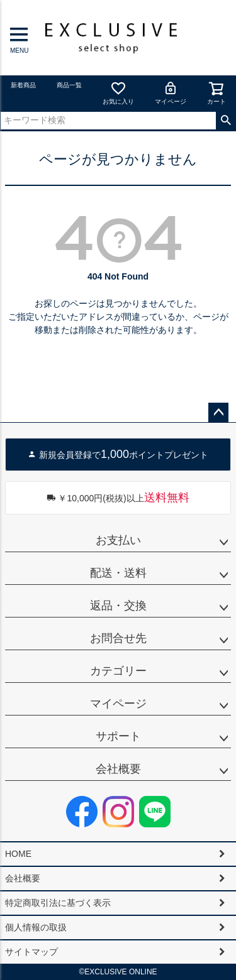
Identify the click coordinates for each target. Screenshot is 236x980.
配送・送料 (118, 573)
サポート (118, 736)
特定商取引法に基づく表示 (58, 903)
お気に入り (118, 93)
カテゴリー (118, 671)
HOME (18, 854)
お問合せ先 (118, 638)
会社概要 (118, 769)
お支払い (118, 540)
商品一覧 (69, 85)
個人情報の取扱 (36, 927)
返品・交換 (118, 606)
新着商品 (23, 85)
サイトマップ (31, 952)
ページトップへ (218, 413)
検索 (226, 121)
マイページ (171, 93)
